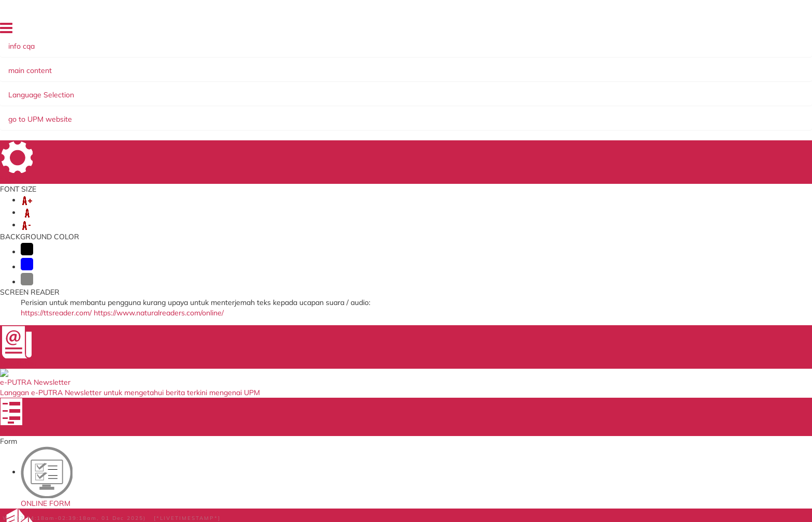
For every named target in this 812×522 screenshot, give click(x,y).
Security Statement (279, 491)
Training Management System (252, 354)
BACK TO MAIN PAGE (406, 269)
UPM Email (499, 364)
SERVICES (199, 90)
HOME (565, 31)
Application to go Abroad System (258, 364)
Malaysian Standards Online (528, 324)
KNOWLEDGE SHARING (547, 90)
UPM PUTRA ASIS (512, 383)
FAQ (706, 31)
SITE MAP (639, 31)
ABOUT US (85, 90)
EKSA (485, 90)
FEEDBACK (677, 31)
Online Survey (226, 334)
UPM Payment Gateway (521, 344)
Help (233, 491)
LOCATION (736, 31)
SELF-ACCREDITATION (370, 90)
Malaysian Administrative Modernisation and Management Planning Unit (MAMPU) (396, 361)
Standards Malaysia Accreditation (537, 334)
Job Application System (241, 374)
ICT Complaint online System (251, 324)
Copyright (141, 491)
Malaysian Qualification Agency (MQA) (406, 344)
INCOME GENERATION (642, 90)
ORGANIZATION (143, 90)
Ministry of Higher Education (389, 324)
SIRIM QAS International (383, 334)
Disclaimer (201, 491)
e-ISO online (502, 354)
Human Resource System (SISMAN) (263, 344)
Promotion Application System (253, 383)
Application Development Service (536, 374)
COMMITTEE (443, 90)
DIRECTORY (599, 31)
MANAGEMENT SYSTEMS (273, 90)
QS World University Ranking (390, 378)
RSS (171, 491)
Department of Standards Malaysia (400, 388)
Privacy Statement (89, 491)
